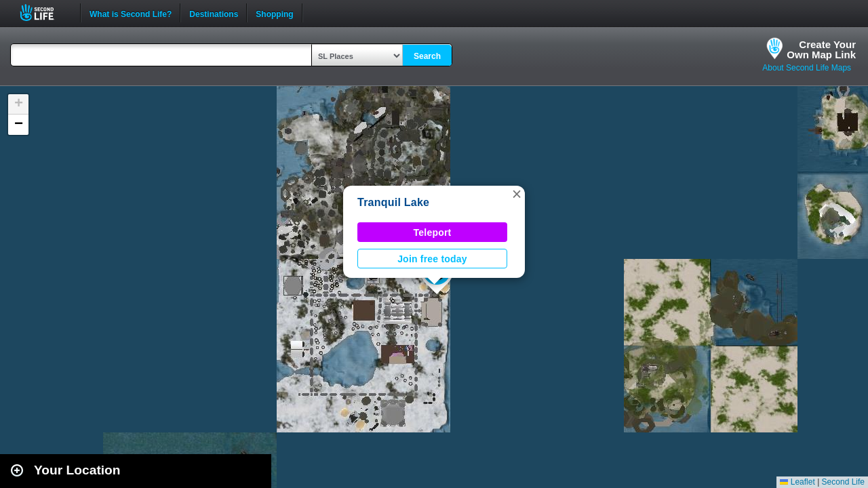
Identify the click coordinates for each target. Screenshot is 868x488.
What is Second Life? (131, 13)
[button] (517, 194)
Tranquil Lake (393, 202)
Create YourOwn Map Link (821, 49)
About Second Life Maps (807, 68)
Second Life (44, 13)
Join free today (432, 259)
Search (427, 56)
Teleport (433, 232)
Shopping (274, 13)
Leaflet (797, 482)
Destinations (214, 13)
